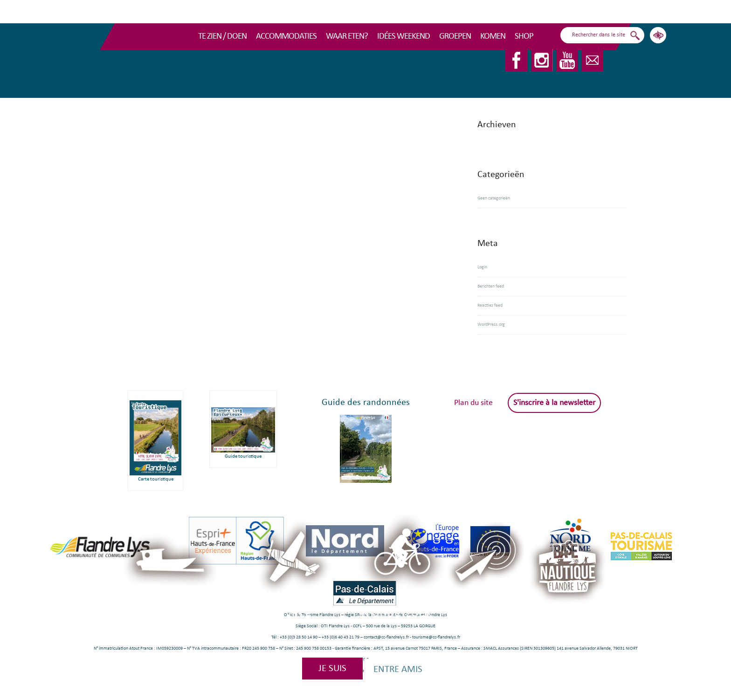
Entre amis (398, 669)
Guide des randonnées (366, 403)
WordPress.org (491, 325)
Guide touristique (243, 456)
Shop (524, 37)
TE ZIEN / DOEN (222, 37)
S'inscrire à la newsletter (554, 403)
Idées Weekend (403, 37)
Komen (493, 37)
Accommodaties (286, 37)
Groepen (455, 37)
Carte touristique (156, 479)
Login (482, 267)
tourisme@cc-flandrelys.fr (436, 637)
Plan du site (473, 403)
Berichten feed (491, 286)
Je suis (332, 669)
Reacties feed (490, 305)
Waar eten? (347, 37)
